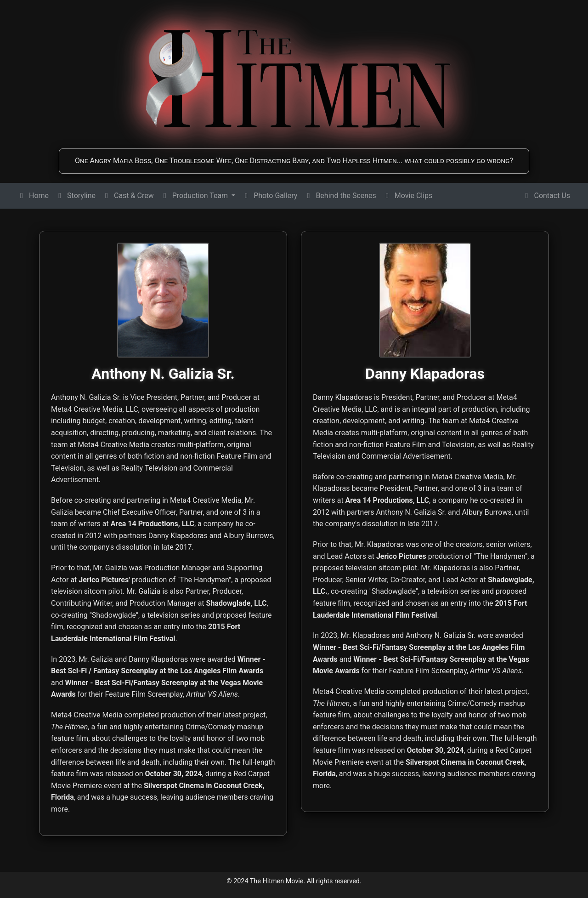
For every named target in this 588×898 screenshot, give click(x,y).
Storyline (76, 196)
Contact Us (546, 196)
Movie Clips (408, 196)
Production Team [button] (195, 196)
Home (33, 196)
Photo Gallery (270, 196)
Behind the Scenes (340, 196)
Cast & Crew (128, 196)
